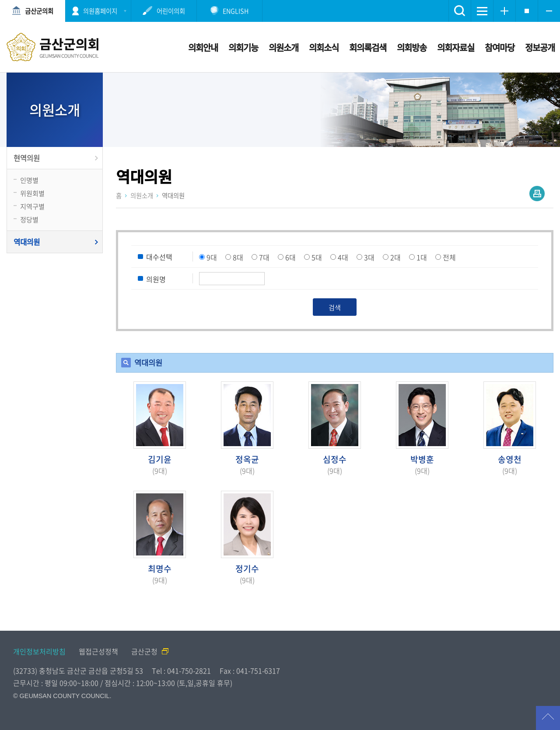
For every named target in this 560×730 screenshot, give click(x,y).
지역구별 (32, 206)
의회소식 (324, 47)
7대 (264, 257)
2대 (395, 257)
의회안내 (203, 47)
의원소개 (283, 47)
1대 (422, 257)
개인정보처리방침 (39, 651)
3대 (369, 257)
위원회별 (32, 193)
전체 (449, 257)
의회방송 (412, 47)
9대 (212, 257)
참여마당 (500, 47)
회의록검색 (368, 47)
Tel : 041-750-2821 (181, 671)
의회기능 (243, 47)
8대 (238, 257)
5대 (317, 257)
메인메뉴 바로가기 (280, 1)
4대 (343, 257)
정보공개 (540, 47)
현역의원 (27, 158)
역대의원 (27, 242)
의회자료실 (456, 47)
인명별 (29, 180)
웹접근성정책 (98, 651)
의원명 (156, 279)
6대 (290, 257)
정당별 (29, 219)
